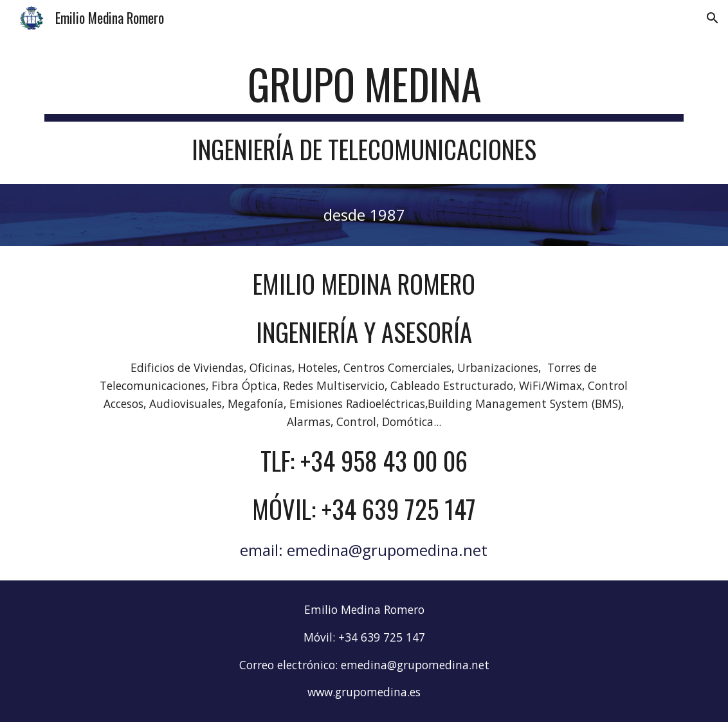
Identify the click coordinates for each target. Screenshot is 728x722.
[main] (364, 111)
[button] (713, 18)
